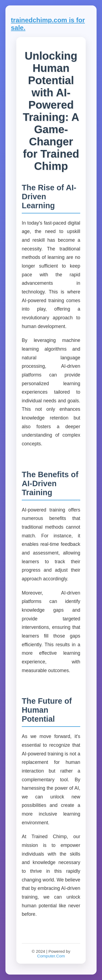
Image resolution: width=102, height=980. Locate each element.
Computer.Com (51, 956)
